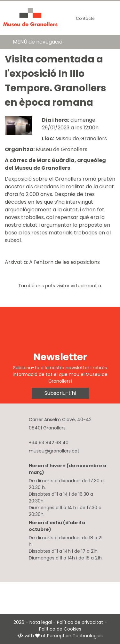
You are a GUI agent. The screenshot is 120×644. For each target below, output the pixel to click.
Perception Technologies (75, 636)
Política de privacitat (80, 622)
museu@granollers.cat (54, 451)
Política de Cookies (60, 629)
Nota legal (41, 622)
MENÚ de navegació (38, 42)
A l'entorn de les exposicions (64, 262)
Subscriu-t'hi (60, 393)
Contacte (85, 18)
